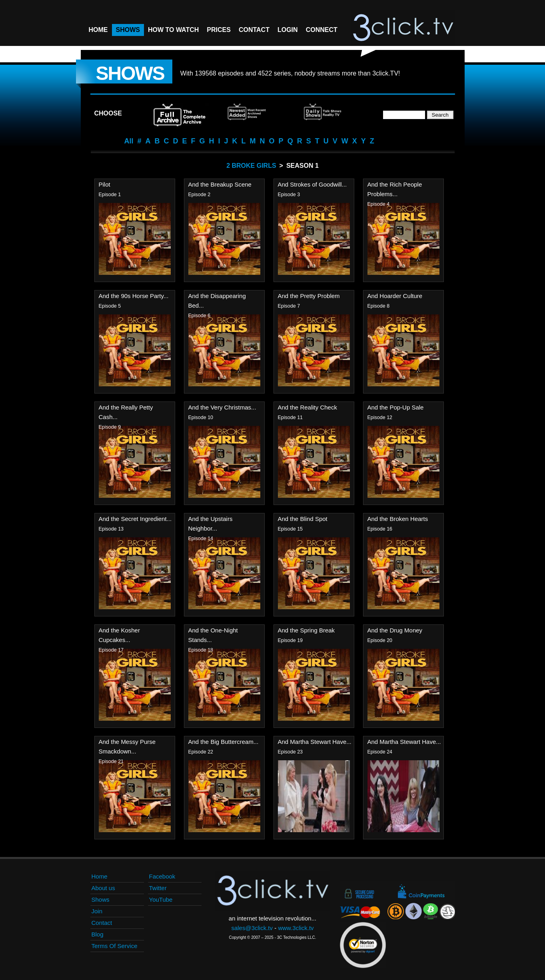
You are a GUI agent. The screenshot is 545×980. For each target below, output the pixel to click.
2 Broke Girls (251, 166)
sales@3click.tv (252, 928)
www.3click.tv (296, 928)
